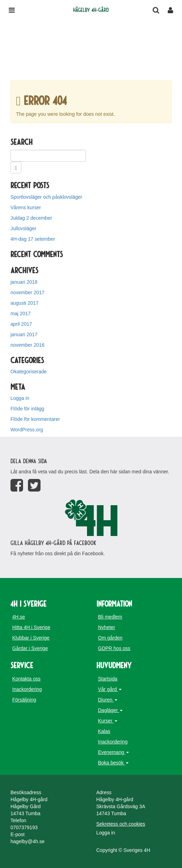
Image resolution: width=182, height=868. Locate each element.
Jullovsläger (23, 228)
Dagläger (111, 710)
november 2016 (27, 345)
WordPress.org (27, 430)
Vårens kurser (26, 207)
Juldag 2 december (31, 218)
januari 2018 (24, 282)
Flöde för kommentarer (35, 419)
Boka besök (113, 763)
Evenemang (114, 752)
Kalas (104, 731)
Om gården (110, 638)
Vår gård (110, 689)
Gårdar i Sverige (30, 648)
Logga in (20, 398)
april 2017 (21, 324)
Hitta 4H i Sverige (31, 627)
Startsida (108, 679)
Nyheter (107, 627)
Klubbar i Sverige (31, 638)
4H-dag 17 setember (33, 239)
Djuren (108, 700)
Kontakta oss (26, 679)
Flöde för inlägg (27, 409)
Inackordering (27, 689)
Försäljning (24, 700)
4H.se (19, 617)
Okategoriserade (29, 372)
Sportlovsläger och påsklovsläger (46, 197)
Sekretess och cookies (121, 824)
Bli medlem (110, 617)
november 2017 (27, 292)
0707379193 (24, 827)
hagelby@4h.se (28, 841)
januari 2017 (24, 334)
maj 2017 (21, 313)
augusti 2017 (24, 303)
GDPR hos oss (114, 648)
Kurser (108, 721)
